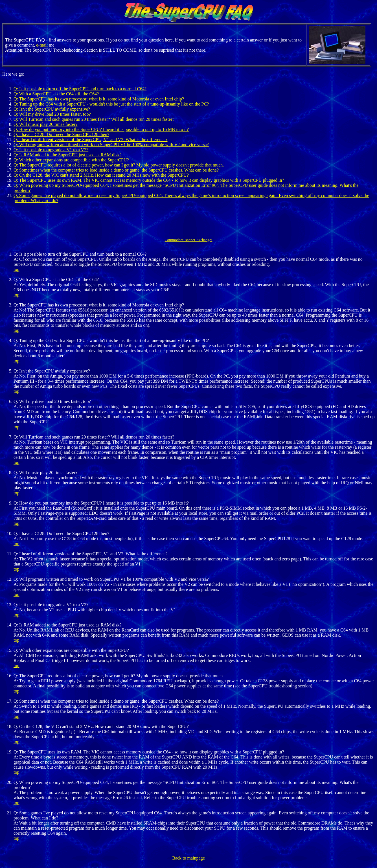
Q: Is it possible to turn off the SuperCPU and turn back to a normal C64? (80, 89)
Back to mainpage (188, 858)
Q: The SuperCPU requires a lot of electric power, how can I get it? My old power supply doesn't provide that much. (119, 165)
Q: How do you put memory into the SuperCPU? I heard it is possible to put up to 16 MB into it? (101, 129)
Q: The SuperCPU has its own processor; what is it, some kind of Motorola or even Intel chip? (99, 99)
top (16, 269)
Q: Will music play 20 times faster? (46, 124)
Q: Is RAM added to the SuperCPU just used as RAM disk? (68, 155)
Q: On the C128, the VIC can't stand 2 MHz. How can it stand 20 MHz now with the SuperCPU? (101, 175)
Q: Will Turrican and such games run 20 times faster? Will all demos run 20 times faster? (94, 119)
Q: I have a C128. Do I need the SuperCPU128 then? (61, 134)
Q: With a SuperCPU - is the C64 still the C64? (56, 94)
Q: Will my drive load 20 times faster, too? (52, 114)
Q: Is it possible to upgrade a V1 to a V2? (51, 150)
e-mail (42, 45)
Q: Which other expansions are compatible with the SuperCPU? (71, 160)
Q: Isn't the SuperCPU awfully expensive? (52, 109)
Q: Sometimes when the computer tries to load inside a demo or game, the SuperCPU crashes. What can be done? (116, 170)
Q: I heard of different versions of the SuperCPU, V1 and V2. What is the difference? (91, 140)
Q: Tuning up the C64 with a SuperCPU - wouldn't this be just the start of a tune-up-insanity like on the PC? (111, 104)
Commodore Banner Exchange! (189, 240)
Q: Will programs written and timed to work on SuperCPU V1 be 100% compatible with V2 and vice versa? (111, 145)
